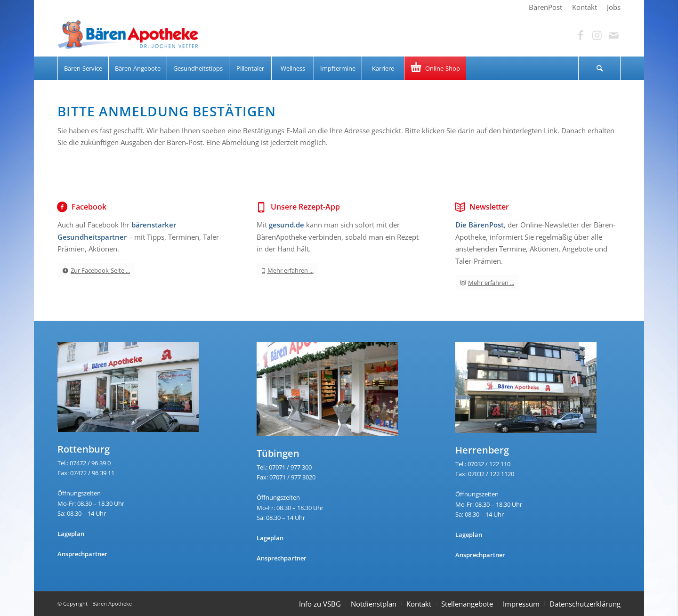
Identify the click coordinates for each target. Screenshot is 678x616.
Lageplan (71, 534)
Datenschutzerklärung (585, 604)
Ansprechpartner (82, 554)
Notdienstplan (374, 604)
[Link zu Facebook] (581, 35)
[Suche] (599, 68)
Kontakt (419, 604)
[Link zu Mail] (613, 35)
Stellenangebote (467, 604)
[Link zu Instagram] (597, 35)
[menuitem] (546, 7)
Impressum (521, 604)
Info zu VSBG (320, 604)
